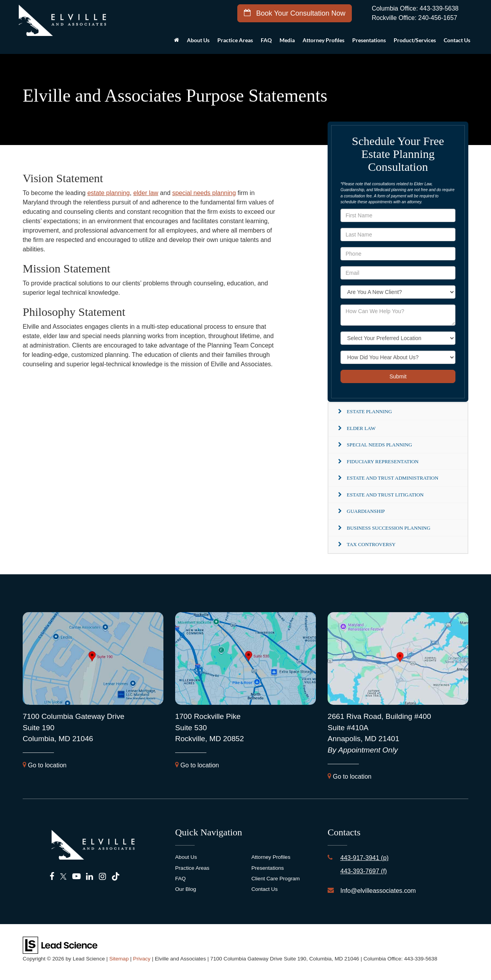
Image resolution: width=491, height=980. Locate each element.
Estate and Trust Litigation (385, 495)
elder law (146, 193)
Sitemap (119, 959)
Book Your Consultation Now (295, 13)
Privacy (142, 959)
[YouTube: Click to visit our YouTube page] (76, 877)
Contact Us (264, 889)
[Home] (177, 42)
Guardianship (366, 511)
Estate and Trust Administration (392, 478)
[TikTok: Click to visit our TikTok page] (116, 877)
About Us (186, 857)
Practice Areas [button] (235, 40)
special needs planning (204, 193)
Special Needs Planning (379, 445)
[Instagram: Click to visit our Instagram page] (102, 877)
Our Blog (186, 889)
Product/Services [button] (415, 40)
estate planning (108, 193)
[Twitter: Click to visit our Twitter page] (63, 877)
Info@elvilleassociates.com (378, 891)
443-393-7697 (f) (363, 871)
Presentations (369, 40)
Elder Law (361, 428)
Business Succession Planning (389, 528)
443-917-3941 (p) (364, 858)
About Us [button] (198, 40)
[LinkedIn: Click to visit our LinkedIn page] (90, 877)
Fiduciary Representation (383, 461)
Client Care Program (276, 879)
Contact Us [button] (457, 40)
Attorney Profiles (323, 40)
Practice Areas (192, 868)
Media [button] (287, 40)
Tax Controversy (371, 544)
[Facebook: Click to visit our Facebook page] (52, 877)
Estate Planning (369, 411)
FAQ (266, 40)
